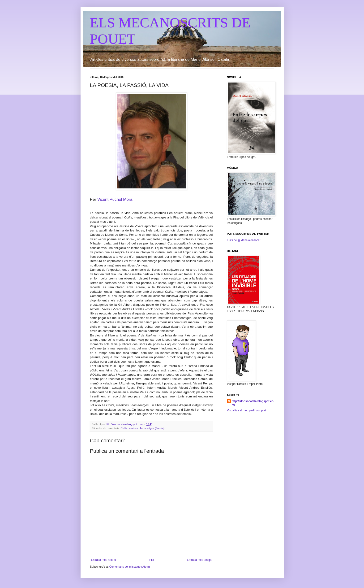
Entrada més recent (104, 560)
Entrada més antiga (199, 560)
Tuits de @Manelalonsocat (244, 240)
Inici (151, 560)
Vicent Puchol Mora (115, 199)
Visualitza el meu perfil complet (246, 410)
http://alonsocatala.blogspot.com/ (253, 403)
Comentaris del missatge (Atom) (130, 567)
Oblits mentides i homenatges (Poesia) (142, 428)
